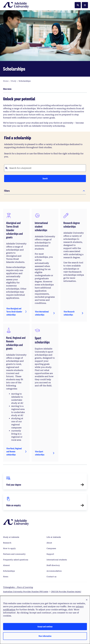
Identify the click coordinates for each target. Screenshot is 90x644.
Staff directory (53, 565)
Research (7, 543)
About (49, 543)
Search (45, 178)
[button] (87, 600)
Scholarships (9, 571)
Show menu (7, 89)
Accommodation (54, 571)
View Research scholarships (69, 313)
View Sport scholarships (40, 453)
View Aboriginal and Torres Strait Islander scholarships (14, 312)
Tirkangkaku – (18, 587)
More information (45, 636)
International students (57, 560)
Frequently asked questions (16, 560)
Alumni (6, 565)
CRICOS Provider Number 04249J (66, 592)
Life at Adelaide (54, 537)
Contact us (51, 577)
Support (50, 554)
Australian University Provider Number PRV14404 (26, 592)
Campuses (51, 548)
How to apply (9, 548)
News (6, 577)
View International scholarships (42, 313)
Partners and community (14, 554)
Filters (7, 191)
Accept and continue (45, 627)
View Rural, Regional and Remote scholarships (14, 451)
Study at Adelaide (11, 537)
